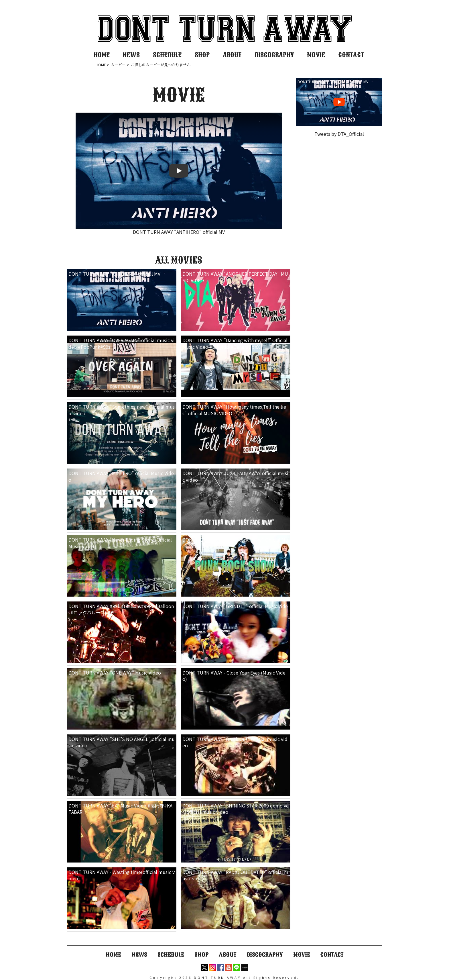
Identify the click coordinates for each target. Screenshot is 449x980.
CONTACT (351, 55)
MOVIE (316, 55)
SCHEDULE (167, 55)
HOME (102, 55)
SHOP (202, 55)
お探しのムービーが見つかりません (161, 65)
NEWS (131, 55)
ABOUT (232, 55)
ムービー (118, 65)
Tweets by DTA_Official (339, 134)
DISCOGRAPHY (274, 55)
